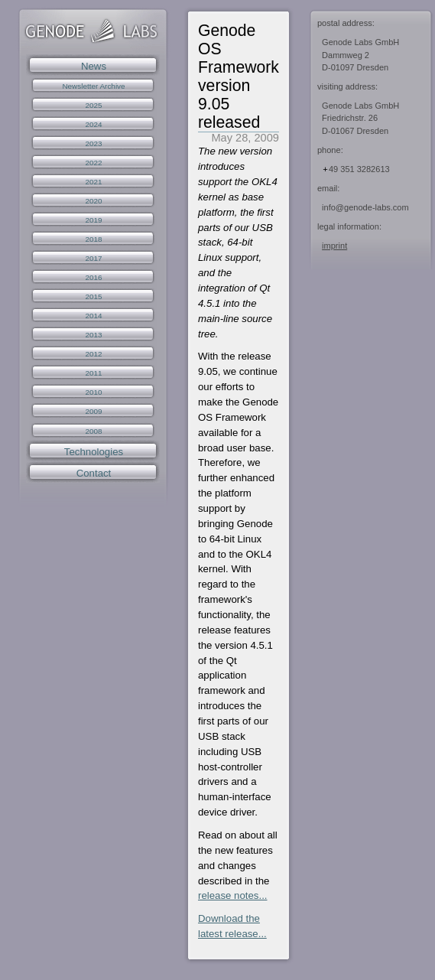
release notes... (233, 895)
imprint (334, 246)
